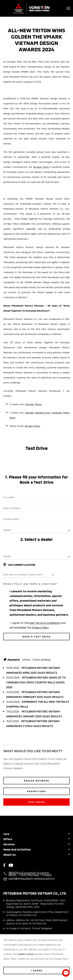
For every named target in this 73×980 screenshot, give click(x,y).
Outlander (57, 412)
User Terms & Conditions (45, 623)
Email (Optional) (12, 508)
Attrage (29, 404)
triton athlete (41, 659)
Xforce (38, 404)
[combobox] (36, 530)
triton (26, 659)
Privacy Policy (40, 627)
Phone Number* (11, 519)
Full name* (9, 497)
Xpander (29, 412)
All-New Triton (41, 167)
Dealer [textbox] (7, 556)
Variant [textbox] (7, 530)
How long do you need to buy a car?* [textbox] (23, 574)
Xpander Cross (43, 412)
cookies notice (25, 954)
